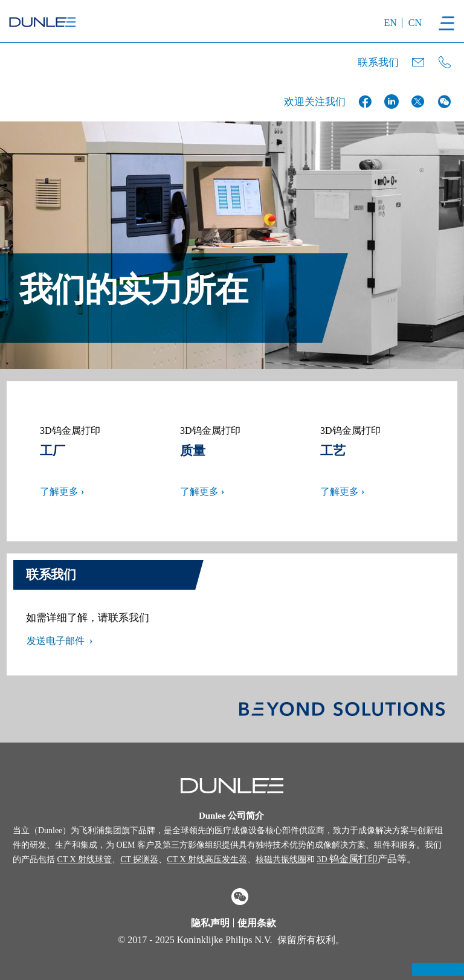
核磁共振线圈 (281, 859)
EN (390, 23)
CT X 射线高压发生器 (207, 859)
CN (415, 23)
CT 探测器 (139, 859)
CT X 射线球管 (84, 859)
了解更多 (59, 492)
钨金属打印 (348, 859)
